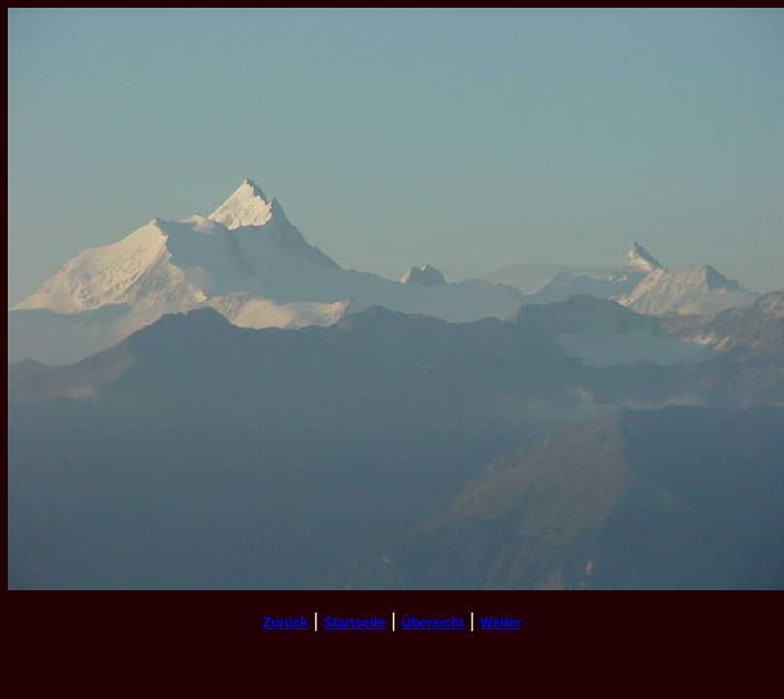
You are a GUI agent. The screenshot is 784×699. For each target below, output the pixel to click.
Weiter (501, 622)
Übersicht (433, 622)
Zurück (286, 622)
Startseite (355, 622)
